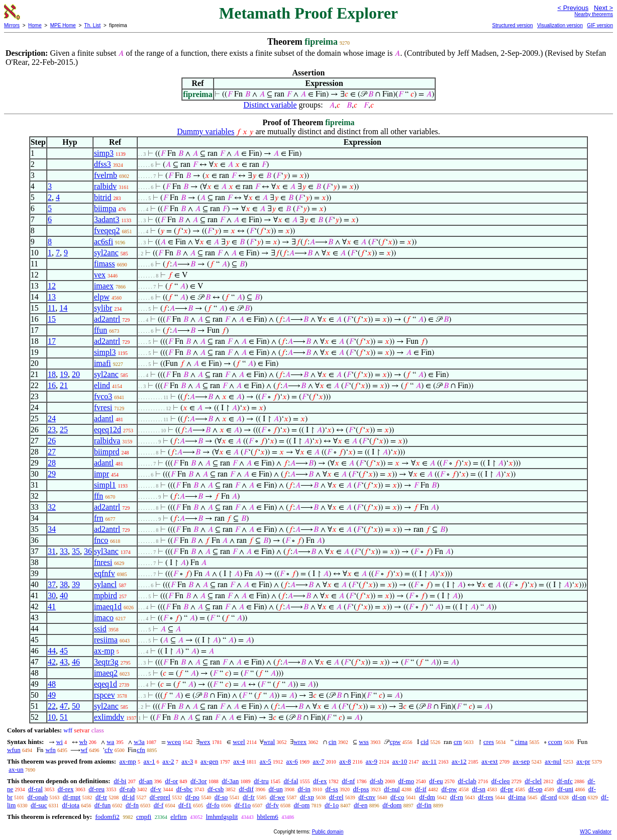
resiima (106, 640)
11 (52, 308)
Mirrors (12, 25)
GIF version (600, 25)
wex (205, 742)
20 (76, 374)
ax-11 (429, 761)
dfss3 (102, 164)
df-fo (213, 805)
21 (64, 385)
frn (99, 518)
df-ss (331, 789)
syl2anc (106, 253)
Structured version (512, 25)
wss (364, 742)
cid (425, 742)
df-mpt (72, 797)
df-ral (35, 789)
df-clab (467, 781)
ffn (98, 496)
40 (64, 595)
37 (52, 584)
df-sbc (185, 789)
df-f (159, 805)
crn (458, 742)
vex (100, 275)
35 (76, 551)
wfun (14, 750)
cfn (141, 750)
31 (52, 551)
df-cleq (501, 781)
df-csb (216, 789)
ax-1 (149, 761)
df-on (579, 797)
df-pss (361, 789)
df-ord (549, 797)
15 (52, 319)
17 (52, 341)
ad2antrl (107, 319)
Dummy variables (205, 131)
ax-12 (459, 761)
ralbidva (107, 441)
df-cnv (367, 797)
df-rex (66, 789)
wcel (239, 742)
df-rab (128, 789)
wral (269, 742)
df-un (275, 789)
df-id (128, 797)
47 (64, 706)
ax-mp (104, 651)
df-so (221, 797)
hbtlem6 (268, 817)
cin (333, 742)
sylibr (103, 308)
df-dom (392, 805)
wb (83, 742)
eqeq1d (106, 684)
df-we (277, 797)
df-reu (96, 789)
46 (76, 662)
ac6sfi (104, 242)
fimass (105, 264)
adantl (104, 418)
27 (52, 452)
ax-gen (209, 761)
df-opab (38, 797)
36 (88, 551)
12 (52, 286)
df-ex (320, 781)
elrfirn (178, 817)
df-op (535, 789)
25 (64, 430)
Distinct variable (270, 105)
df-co (397, 797)
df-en (361, 805)
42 (52, 662)
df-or (171, 781)
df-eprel (160, 797)
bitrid (103, 197)
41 (52, 606)
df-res (485, 797)
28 (52, 463)
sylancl (105, 584)
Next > (603, 8)
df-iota (71, 805)
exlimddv (109, 717)
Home (35, 25)
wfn (50, 750)
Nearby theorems (594, 14)
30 (52, 595)
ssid (100, 629)
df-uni (565, 789)
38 (64, 584)
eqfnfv (105, 573)
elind (102, 385)
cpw (395, 742)
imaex (104, 286)
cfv (109, 750)
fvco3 (103, 396)
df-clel (533, 781)
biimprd (107, 452)
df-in (304, 789)
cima (521, 742)
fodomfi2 (107, 817)
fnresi (103, 562)
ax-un (16, 769)
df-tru (261, 781)
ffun (100, 330)
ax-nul (553, 761)
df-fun (103, 805)
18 (52, 374)
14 (63, 308)
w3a (139, 742)
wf (84, 750)
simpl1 (105, 485)
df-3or (199, 781)
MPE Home (63, 25)
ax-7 (318, 761)
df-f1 (185, 805)
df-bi (120, 781)
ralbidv (105, 186)
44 (52, 651)
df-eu (436, 781)
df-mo (406, 781)
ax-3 (187, 761)
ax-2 (168, 761)
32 (52, 507)
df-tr (101, 797)
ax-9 (372, 761)
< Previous (573, 8)
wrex (300, 742)
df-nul (392, 789)
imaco (104, 618)
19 (64, 374)
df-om (302, 805)
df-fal (291, 781)
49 (52, 695)
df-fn (132, 805)
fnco (101, 540)
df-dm (427, 797)
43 (64, 662)
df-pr (507, 789)
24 (52, 418)
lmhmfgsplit (222, 817)
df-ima (517, 797)
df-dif (246, 789)
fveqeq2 (107, 230)
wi (60, 742)
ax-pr (583, 761)
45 (64, 651)
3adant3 (107, 219)
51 (64, 717)
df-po (192, 797)
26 (52, 441)
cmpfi (144, 817)
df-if (421, 789)
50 (76, 706)
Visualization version (560, 25)
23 (52, 430)
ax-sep (521, 761)
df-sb (377, 781)
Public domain (328, 832)
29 (52, 474)
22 (52, 706)
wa (110, 742)
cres (489, 742)
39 (76, 584)
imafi (102, 363)
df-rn (457, 797)
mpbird (106, 595)
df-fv (272, 805)
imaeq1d (108, 606)
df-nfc (565, 781)
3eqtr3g (106, 662)
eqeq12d (108, 430)
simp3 (104, 153)
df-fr (249, 797)
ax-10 (400, 761)
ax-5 (266, 761)
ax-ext (489, 761)
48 (52, 684)
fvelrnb (106, 175)
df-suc (39, 805)
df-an (145, 781)
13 (52, 297)
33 (64, 551)
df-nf (348, 781)
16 (52, 385)
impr (101, 474)
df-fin (424, 805)
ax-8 (345, 761)
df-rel (336, 797)
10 (52, 717)
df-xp (307, 797)
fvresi (103, 407)
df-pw (449, 789)
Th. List (93, 25)
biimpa (105, 208)
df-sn (479, 789)
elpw (102, 297)
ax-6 (292, 761)
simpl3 (105, 352)
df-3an (230, 781)
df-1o (332, 805)
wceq (174, 742)
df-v (156, 789)
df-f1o (243, 805)
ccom (555, 742)
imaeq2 (106, 673)
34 (52, 529)
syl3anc (106, 551)
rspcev (105, 695)
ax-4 (239, 761)
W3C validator (596, 832)
